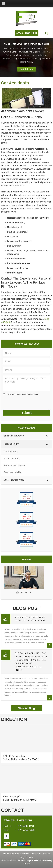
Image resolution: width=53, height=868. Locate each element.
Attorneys (25, 854)
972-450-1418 (28, 33)
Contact (29, 857)
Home (6, 854)
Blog (22, 857)
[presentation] (24, 403)
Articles (46, 854)
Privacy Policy (33, 394)
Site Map (27, 863)
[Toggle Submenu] (47, 436)
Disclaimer (22, 394)
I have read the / (22, 394)
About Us (15, 854)
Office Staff (36, 854)
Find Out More (26, 69)
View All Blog (26, 708)
